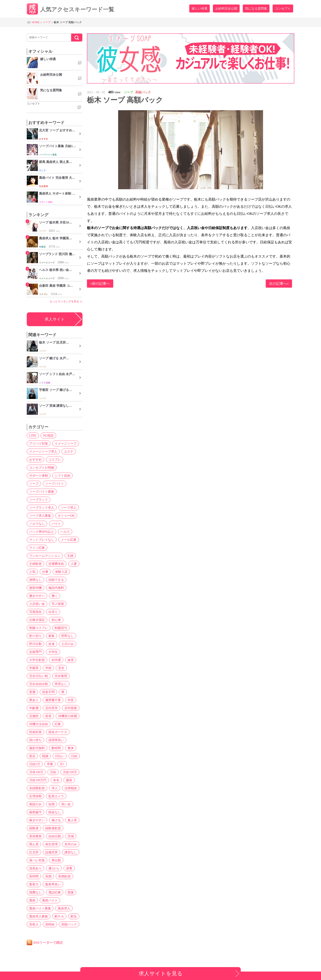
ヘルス (65, 532)
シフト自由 (62, 476)
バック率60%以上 (41, 532)
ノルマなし (37, 524)
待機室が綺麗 (68, 716)
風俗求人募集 (39, 916)
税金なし (55, 812)
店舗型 (34, 716)
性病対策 (35, 732)
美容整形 (35, 836)
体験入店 (61, 572)
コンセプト (283, 8)
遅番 (69, 868)
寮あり (34, 700)
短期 (51, 804)
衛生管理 (51, 844)
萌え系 (34, 844)
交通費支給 (56, 564)
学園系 (34, 668)
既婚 (45, 756)
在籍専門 (35, 652)
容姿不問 (48, 692)
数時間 (56, 748)
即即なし (68, 636)
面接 (71, 892)
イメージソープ (66, 443)
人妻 (74, 564)
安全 (61, 668)
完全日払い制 (39, 676)
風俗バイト (50, 900)
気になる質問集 (256, 8)
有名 (56, 780)
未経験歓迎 (37, 788)
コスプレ (55, 460)
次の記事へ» (279, 284)
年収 (71, 700)
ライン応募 (37, 548)
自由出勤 (55, 836)
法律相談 (71, 788)
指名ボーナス (58, 732)
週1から (54, 868)
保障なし (35, 580)
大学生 (53, 652)
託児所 (34, 852)
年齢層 (34, 708)
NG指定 (48, 435)
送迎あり (35, 868)
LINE (33, 435)
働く (55, 596)
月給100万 (70, 772)
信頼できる (56, 580)
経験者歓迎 (53, 828)
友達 (51, 644)
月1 (62, 764)
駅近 (74, 916)
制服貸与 (61, 628)
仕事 (45, 572)
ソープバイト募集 (42, 492)
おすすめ (35, 460)
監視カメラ (56, 796)
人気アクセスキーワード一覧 (70, 9)
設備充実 (51, 852)
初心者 (56, 620)
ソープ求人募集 (40, 516)
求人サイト (55, 319)
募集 (51, 636)
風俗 (32, 900)
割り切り (35, 636)
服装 (69, 780)
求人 (55, 788)
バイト (56, 524)
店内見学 (51, 708)
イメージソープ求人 (43, 451)
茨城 (71, 836)
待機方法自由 (39, 724)
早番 (50, 764)
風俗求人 (64, 908)
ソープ (34, 484)
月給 (53, 772)
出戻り (53, 612)
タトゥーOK (66, 516)
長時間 (34, 876)
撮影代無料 (37, 748)
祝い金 (66, 804)
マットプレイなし (42, 540)
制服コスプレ (39, 628)
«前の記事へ (100, 284)
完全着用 (61, 676)
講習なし (71, 852)
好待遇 (56, 660)
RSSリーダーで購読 (48, 942)
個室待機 (35, 588)
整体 (71, 748)
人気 (32, 572)
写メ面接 (58, 604)
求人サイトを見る (161, 973)
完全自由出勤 (39, 684)
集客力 (34, 884)
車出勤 (56, 860)
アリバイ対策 (39, 443)
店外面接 (71, 708)
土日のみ (68, 644)
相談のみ (35, 804)
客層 (32, 692)
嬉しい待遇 (200, 8)
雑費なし (35, 892)
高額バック (69, 924)
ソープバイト (55, 484)
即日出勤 (35, 644)
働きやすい (37, 596)
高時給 (50, 924)
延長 (48, 716)
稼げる (56, 820)
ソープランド (39, 500)
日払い (60, 756)
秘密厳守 (35, 812)
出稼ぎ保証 (37, 620)
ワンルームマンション (45, 556)
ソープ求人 (69, 508)
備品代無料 (56, 588)
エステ (69, 451)
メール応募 (69, 540)
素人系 (72, 820)
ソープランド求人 (42, 508)
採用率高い (56, 740)
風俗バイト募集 (40, 908)
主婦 (70, 556)
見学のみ (71, 844)
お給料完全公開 (226, 8)
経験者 (34, 828)
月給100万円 (38, 780)
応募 (58, 724)
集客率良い (53, 884)
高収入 (34, 924)
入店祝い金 (37, 604)
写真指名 (35, 612)
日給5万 (35, 764)
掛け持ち (35, 740)
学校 (48, 668)
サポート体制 (39, 476)
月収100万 (36, 772)
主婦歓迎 (35, 564)
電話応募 (55, 892)
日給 (74, 756)
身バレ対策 (37, 860)
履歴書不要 (53, 700)
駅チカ (59, 916)
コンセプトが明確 (42, 468)
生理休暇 (35, 796)
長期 (48, 876)
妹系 (71, 660)
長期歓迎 (64, 876)
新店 (32, 756)
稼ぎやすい (37, 820)
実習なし (61, 684)
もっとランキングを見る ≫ (66, 301)
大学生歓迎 (37, 660)
